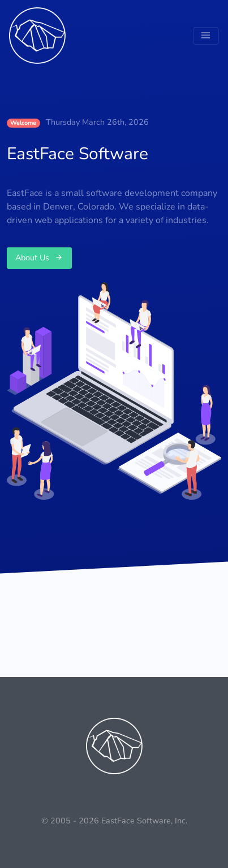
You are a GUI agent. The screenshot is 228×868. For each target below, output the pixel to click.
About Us (39, 258)
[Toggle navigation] (206, 36)
